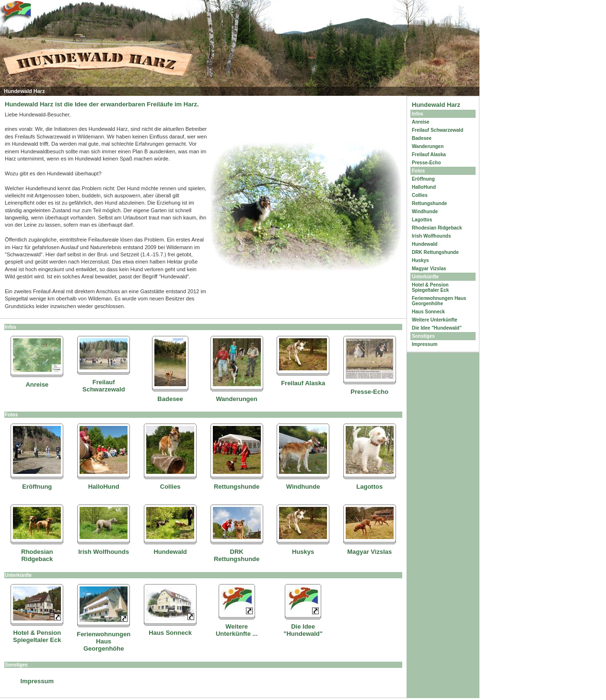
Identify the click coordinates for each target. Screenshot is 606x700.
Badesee (170, 399)
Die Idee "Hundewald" (303, 630)
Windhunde (303, 487)
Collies (170, 487)
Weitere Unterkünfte (435, 320)
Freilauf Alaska (303, 383)
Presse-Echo (369, 392)
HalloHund (104, 487)
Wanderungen (237, 399)
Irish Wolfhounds (104, 552)
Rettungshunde (237, 487)
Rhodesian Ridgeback (37, 555)
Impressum (37, 681)
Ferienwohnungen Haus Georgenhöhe (104, 641)
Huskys (303, 552)
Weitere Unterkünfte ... (237, 630)
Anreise (37, 384)
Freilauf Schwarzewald (104, 386)
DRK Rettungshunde (237, 555)
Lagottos (369, 487)
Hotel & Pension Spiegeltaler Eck (37, 636)
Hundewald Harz (436, 105)
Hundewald (170, 552)
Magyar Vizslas (369, 552)
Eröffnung (37, 487)
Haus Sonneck (170, 633)
